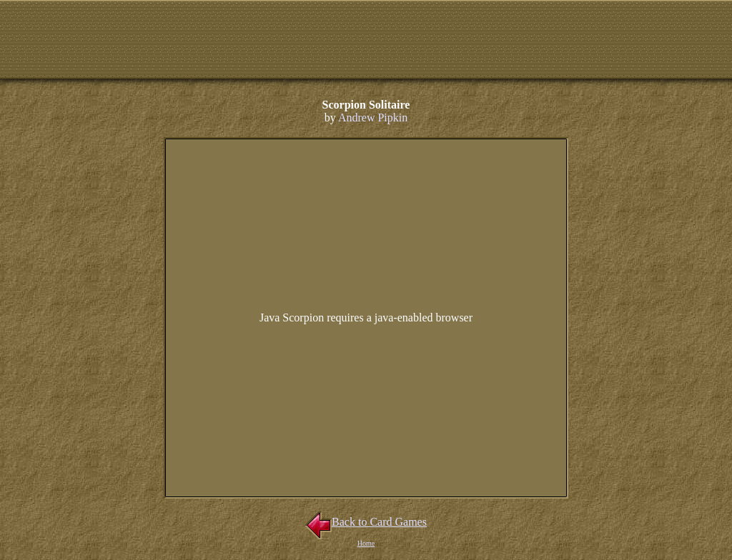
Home (366, 543)
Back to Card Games (366, 522)
